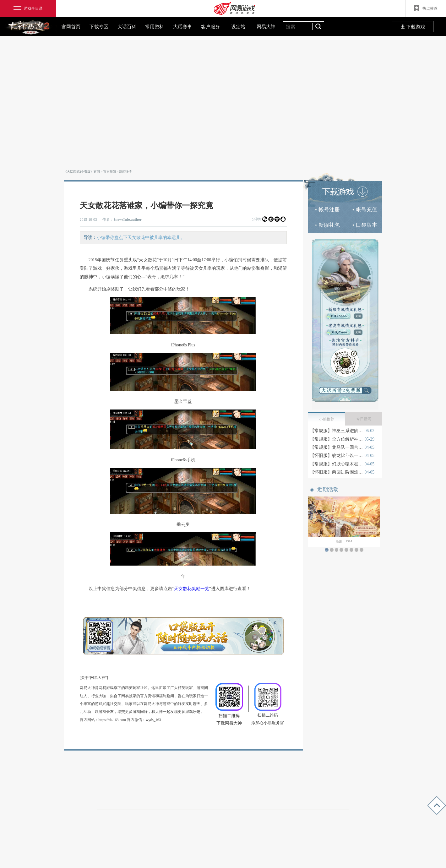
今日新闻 (364, 419)
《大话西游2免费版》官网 (82, 172)
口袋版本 (365, 225)
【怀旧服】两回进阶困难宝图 (337, 472)
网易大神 (266, 27)
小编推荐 (327, 419)
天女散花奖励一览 (192, 589)
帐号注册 (327, 210)
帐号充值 (365, 210)
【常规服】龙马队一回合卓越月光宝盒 (337, 447)
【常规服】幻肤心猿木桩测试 (337, 464)
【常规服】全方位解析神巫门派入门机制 (337, 439)
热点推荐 (426, 8)
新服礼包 (327, 225)
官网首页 (71, 27)
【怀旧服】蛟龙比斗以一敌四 (337, 456)
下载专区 (99, 27)
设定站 (238, 27)
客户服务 (210, 27)
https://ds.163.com (112, 720)
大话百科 (127, 27)
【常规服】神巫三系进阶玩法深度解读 (337, 431)
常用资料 (155, 27)
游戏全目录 (28, 8)
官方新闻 (110, 172)
